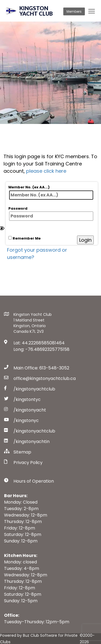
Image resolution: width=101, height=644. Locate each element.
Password (51, 213)
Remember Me (25, 238)
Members (74, 11)
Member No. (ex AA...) (51, 192)
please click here (46, 171)
